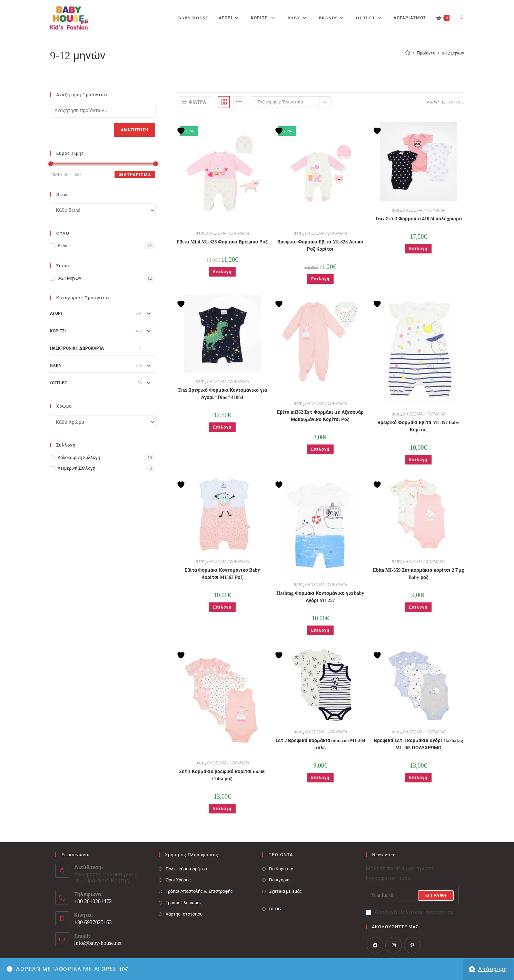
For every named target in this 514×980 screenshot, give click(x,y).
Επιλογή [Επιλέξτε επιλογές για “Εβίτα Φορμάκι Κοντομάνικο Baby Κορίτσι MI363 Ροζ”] (222, 607)
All (460, 102)
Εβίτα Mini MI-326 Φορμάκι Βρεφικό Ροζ (222, 242)
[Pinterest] (412, 945)
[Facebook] (375, 945)
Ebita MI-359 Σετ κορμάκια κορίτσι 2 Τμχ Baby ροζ (418, 574)
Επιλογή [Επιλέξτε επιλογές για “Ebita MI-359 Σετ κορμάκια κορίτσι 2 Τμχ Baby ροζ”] (418, 607)
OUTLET (59, 383)
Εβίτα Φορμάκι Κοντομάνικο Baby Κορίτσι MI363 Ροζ (222, 574)
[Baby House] (408, 53)
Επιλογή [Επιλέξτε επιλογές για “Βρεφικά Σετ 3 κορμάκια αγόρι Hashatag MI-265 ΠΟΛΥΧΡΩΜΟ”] (418, 778)
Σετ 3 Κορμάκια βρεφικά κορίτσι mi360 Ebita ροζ (222, 775)
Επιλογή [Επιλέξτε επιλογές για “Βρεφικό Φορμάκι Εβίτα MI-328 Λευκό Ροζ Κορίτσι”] (320, 279)
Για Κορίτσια (281, 869)
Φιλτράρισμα (135, 175)
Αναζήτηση (135, 130)
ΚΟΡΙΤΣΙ (58, 331)
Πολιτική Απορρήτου (186, 869)
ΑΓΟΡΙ (56, 313)
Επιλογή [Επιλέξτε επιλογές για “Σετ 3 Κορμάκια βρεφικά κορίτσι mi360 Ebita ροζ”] (222, 809)
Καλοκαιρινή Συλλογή (79, 457)
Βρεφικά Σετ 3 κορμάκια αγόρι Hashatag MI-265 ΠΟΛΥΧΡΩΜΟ (418, 744)
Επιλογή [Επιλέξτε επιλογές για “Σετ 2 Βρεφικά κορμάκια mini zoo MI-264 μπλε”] (320, 778)
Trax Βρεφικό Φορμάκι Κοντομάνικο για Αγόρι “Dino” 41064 (222, 394)
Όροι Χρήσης (178, 880)
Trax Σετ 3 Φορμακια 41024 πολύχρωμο (418, 219)
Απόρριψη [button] (493, 969)
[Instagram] (394, 945)
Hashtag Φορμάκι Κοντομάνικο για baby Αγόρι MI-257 (320, 597)
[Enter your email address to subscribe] (412, 896)
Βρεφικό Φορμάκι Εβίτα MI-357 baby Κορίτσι (418, 426)
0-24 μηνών (69, 278)
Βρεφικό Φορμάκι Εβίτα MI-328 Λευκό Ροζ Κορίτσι (320, 246)
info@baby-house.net (98, 943)
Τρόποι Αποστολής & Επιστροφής (199, 891)
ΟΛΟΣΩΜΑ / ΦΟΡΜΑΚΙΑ (228, 233)
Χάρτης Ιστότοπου (184, 914)
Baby (62, 246)
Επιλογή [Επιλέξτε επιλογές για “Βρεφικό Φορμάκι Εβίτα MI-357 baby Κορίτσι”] (418, 460)
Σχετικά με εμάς (285, 891)
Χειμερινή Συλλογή (76, 468)
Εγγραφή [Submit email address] (436, 896)
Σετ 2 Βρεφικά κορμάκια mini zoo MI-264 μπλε (320, 744)
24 (451, 102)
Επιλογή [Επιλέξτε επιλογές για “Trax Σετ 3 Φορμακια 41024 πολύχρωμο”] (418, 249)
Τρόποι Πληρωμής (184, 903)
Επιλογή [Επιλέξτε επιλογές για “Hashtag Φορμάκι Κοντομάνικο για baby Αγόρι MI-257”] (320, 630)
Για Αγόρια (279, 880)
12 (443, 102)
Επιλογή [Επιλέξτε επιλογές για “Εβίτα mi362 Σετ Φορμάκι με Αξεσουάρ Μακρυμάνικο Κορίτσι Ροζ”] (320, 449)
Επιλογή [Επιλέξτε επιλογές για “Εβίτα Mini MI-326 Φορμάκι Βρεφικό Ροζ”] (222, 272)
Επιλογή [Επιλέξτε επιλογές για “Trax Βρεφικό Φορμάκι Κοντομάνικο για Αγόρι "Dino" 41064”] (222, 427)
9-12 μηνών (453, 53)
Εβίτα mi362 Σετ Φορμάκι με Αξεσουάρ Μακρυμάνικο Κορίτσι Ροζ (320, 416)
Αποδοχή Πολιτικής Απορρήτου (410, 912)
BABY (200, 233)
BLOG (275, 909)
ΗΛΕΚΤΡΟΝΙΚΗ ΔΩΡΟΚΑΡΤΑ (77, 348)
